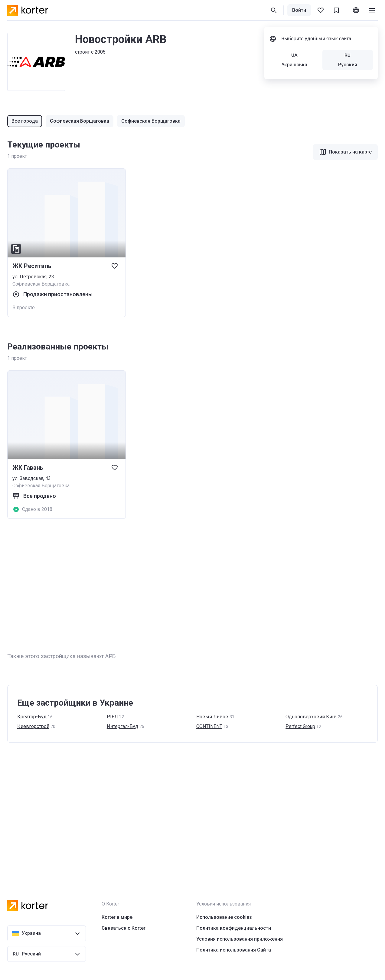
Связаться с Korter (124, 928)
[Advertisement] (189, 585)
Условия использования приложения (240, 939)
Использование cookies (224, 917)
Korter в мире (117, 917)
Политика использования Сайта (234, 950)
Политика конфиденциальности (234, 928)
